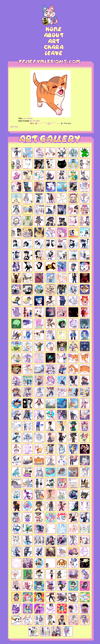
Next (32, 124)
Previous (68, 124)
